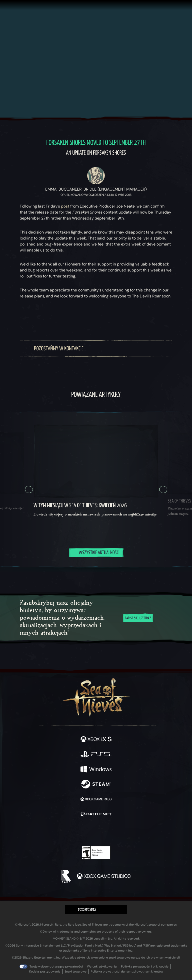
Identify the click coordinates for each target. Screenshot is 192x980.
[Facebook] (92, 349)
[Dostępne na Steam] (96, 785)
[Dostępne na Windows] (96, 770)
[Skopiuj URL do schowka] (66, 317)
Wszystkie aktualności (96, 553)
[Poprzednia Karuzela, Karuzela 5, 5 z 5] (29, 490)
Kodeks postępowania (45, 972)
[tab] (84, 567)
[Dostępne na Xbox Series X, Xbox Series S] (96, 740)
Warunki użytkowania (102, 967)
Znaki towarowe (76, 972)
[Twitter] (100, 349)
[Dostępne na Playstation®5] (96, 755)
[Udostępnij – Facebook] (47, 317)
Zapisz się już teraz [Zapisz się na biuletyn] (138, 618)
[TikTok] (145, 349)
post (65, 206)
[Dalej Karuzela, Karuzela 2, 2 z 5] (163, 490)
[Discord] (136, 349)
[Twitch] (109, 349)
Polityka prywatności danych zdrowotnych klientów (127, 972)
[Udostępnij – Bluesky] (29, 317)
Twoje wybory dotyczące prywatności (56, 967)
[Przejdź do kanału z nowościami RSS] (163, 317)
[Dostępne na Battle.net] (96, 815)
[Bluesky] (154, 349)
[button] (96, 909)
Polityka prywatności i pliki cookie (145, 967)
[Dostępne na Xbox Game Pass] (96, 800)
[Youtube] (122, 349)
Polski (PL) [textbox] (87, 909)
